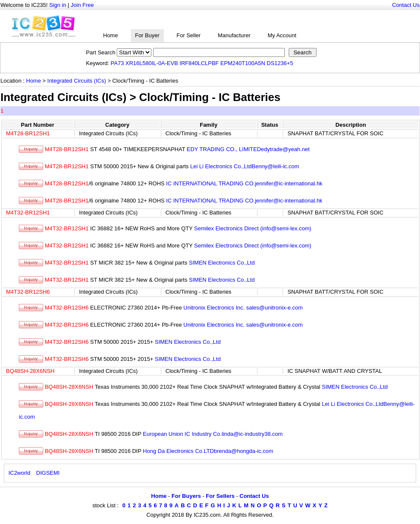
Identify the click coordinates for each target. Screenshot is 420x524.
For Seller (189, 35)
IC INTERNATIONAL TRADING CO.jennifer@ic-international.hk (244, 183)
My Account (282, 35)
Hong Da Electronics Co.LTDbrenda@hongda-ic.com (208, 451)
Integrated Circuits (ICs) (77, 81)
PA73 (117, 63)
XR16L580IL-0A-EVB (152, 63)
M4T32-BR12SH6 (28, 292)
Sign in (58, 5)
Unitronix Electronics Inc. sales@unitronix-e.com (243, 308)
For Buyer (147, 35)
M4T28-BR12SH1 (28, 133)
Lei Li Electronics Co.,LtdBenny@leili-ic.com (245, 166)
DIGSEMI (48, 473)
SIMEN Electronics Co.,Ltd (222, 263)
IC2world (19, 473)
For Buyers (186, 496)
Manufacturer (234, 35)
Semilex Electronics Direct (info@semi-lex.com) (253, 228)
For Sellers (220, 496)
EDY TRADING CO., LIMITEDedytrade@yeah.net (248, 149)
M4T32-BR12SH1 (28, 213)
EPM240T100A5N (243, 63)
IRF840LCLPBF (199, 63)
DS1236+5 (280, 63)
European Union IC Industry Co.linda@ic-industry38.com (213, 434)
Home (111, 35)
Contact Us (406, 5)
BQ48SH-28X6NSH (30, 371)
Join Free (82, 5)
